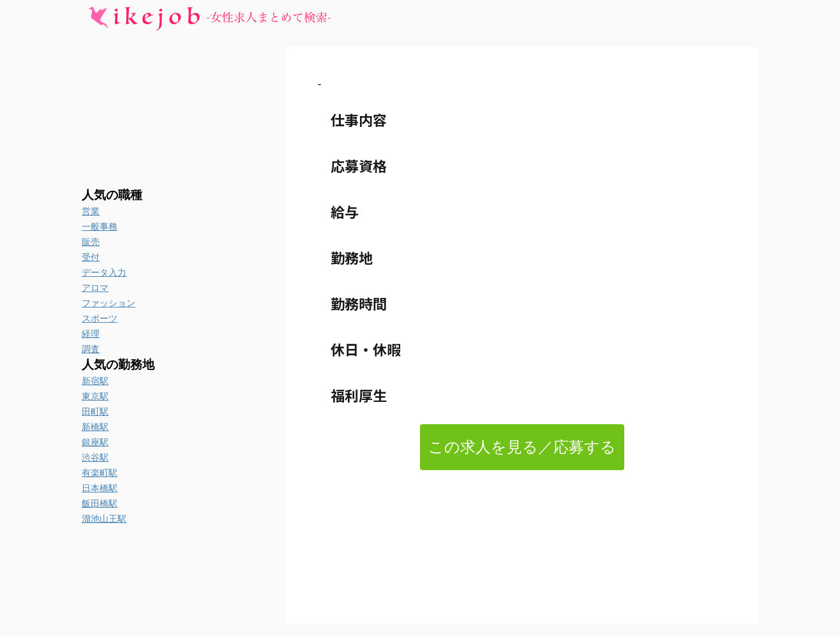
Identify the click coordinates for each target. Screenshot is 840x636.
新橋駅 (95, 427)
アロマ (95, 288)
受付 (91, 257)
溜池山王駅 (104, 519)
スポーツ (100, 318)
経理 (91, 334)
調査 (91, 349)
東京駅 (95, 396)
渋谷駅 (95, 457)
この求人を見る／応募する (522, 447)
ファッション (109, 303)
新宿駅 (95, 381)
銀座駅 (95, 442)
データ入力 (104, 272)
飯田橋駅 (100, 503)
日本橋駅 (100, 488)
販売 (91, 242)
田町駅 (95, 411)
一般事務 (100, 226)
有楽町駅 (100, 473)
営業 (91, 211)
